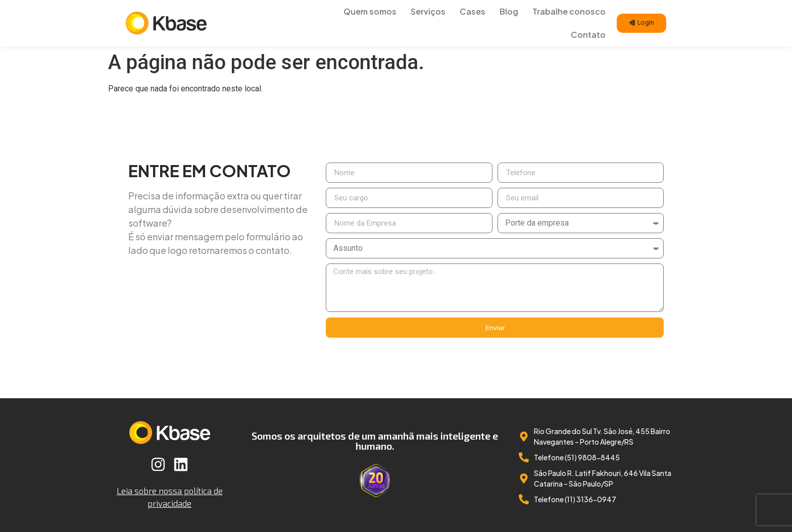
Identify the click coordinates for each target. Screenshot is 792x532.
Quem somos (370, 11)
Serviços (428, 11)
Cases (473, 11)
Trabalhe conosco (569, 11)
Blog (509, 11)
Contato (588, 35)
